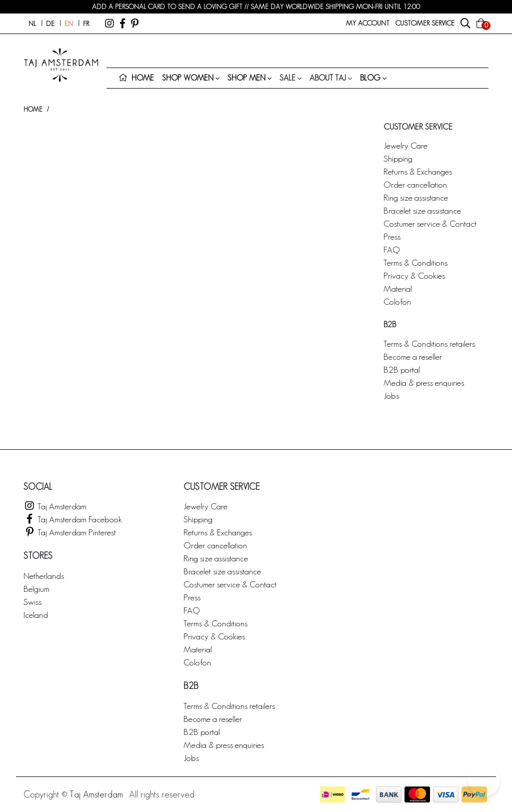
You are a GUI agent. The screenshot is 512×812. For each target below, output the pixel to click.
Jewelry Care (405, 145)
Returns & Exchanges (418, 171)
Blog (370, 78)
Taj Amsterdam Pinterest (70, 532)
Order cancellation (415, 184)
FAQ (391, 249)
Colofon (397, 301)
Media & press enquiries (424, 382)
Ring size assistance (416, 197)
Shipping (398, 158)
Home (33, 109)
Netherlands (44, 576)
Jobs (391, 395)
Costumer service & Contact (430, 223)
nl (32, 24)
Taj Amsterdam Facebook (73, 519)
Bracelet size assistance (422, 210)
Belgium (36, 589)
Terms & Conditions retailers (429, 343)
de (50, 24)
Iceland (36, 615)
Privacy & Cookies (414, 275)
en (69, 24)
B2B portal (402, 369)
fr (86, 24)
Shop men (246, 78)
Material (398, 288)
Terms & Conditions (415, 262)
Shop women (188, 78)
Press (392, 236)
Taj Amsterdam (55, 506)
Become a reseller (413, 356)
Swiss (32, 602)
